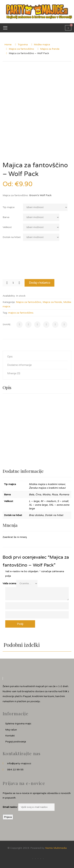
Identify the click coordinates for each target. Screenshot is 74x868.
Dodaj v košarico (39, 283)
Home (8, 45)
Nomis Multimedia (56, 848)
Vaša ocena (9, 583)
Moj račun (11, 730)
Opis (10, 357)
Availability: (9, 296)
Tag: (5, 313)
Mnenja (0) (14, 373)
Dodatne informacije (19, 365)
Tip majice (9, 207)
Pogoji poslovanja (16, 742)
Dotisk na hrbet (12, 237)
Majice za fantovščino (21, 49)
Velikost (7, 227)
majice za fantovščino (21, 313)
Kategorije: (9, 302)
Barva (6, 217)
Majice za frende (50, 49)
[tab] (37, 357)
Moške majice (42, 45)
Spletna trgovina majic (18, 724)
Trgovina (23, 45)
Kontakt (10, 736)
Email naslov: (10, 807)
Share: (7, 325)
